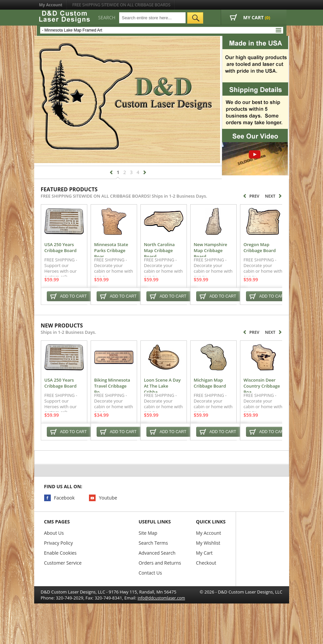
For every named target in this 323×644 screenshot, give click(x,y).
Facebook (64, 513)
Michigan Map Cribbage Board (252, 398)
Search (107, 17)
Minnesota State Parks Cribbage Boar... (129, 255)
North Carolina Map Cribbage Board (187, 255)
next (145, 172)
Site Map (148, 548)
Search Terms (154, 558)
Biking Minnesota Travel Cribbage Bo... (131, 398)
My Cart (205, 568)
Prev (251, 196)
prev (111, 172)
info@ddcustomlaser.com (161, 613)
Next (273, 196)
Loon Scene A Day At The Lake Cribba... (188, 398)
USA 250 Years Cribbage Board (69, 255)
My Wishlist (208, 558)
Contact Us (151, 588)
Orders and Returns (160, 578)
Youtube (108, 513)
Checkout (206, 578)
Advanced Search (157, 568)
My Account (51, 5)
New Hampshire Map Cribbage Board (250, 255)
